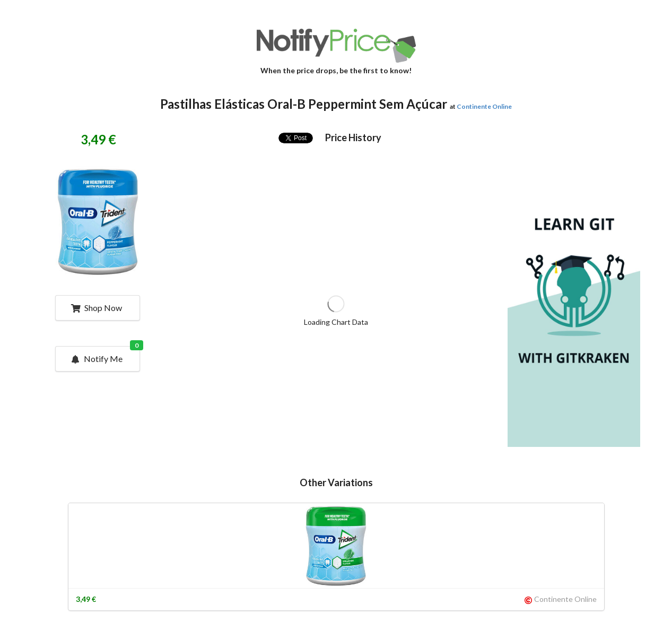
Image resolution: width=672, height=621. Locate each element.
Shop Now (96, 308)
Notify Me (104, 355)
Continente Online (484, 106)
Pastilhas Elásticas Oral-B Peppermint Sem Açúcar (304, 104)
